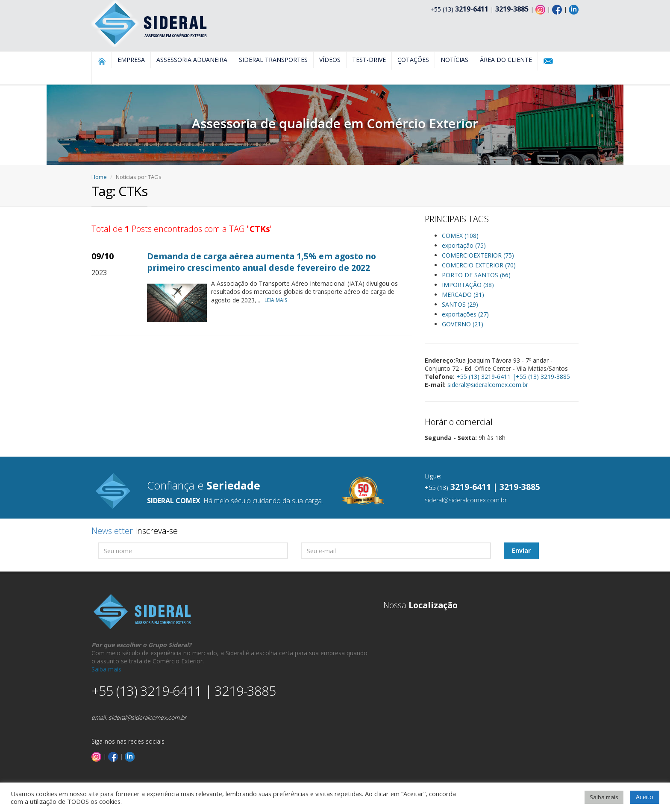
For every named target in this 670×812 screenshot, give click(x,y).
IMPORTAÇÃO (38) (468, 285)
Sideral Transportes (273, 60)
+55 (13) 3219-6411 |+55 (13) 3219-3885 (513, 377)
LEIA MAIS (278, 300)
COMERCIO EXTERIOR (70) (479, 265)
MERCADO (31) (463, 295)
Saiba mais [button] (604, 797)
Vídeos (330, 60)
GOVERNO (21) (463, 324)
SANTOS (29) (460, 304)
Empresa (131, 60)
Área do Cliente (506, 60)
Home (99, 177)
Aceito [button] (645, 797)
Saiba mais (106, 669)
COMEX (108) (460, 236)
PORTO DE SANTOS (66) (476, 275)
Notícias (454, 60)
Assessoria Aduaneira (192, 60)
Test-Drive (369, 60)
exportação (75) (464, 245)
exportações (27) (465, 314)
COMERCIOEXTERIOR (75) (478, 255)
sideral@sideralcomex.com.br (488, 385)
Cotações (413, 60)
